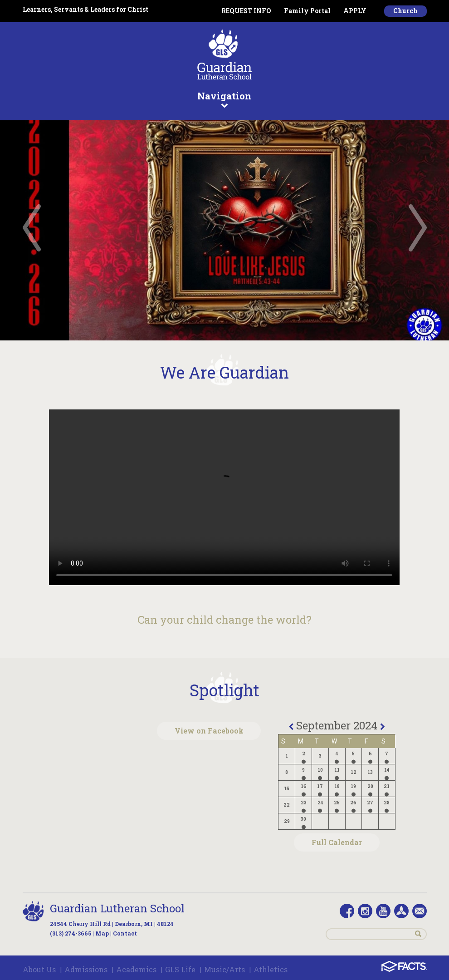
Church (405, 11)
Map (102, 933)
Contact (125, 933)
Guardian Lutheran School (117, 908)
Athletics (271, 969)
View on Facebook (209, 731)
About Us (39, 969)
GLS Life (180, 969)
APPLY (355, 11)
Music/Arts (224, 969)
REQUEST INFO (246, 11)
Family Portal (307, 11)
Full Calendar (337, 842)
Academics (136, 969)
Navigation (225, 99)
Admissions (86, 969)
